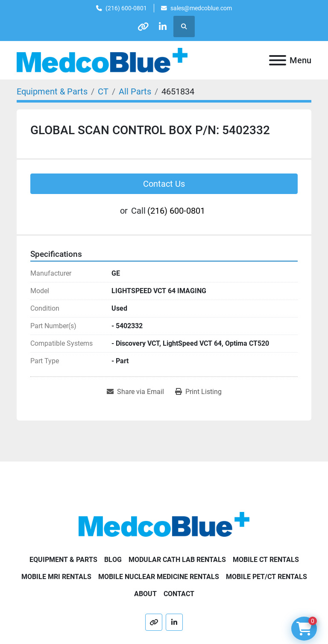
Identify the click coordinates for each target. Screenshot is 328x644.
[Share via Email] (135, 392)
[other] (142, 26)
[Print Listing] (198, 392)
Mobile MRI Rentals (56, 577)
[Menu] (278, 60)
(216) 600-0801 (126, 8)
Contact (179, 594)
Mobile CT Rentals (266, 560)
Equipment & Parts (63, 560)
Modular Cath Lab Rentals (177, 560)
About (145, 594)
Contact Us (164, 184)
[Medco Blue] (164, 524)
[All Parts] (135, 91)
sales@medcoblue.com (201, 8)
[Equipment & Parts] (52, 91)
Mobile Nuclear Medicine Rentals (159, 577)
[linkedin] (164, 26)
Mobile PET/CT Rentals (266, 577)
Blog (113, 560)
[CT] (103, 91)
